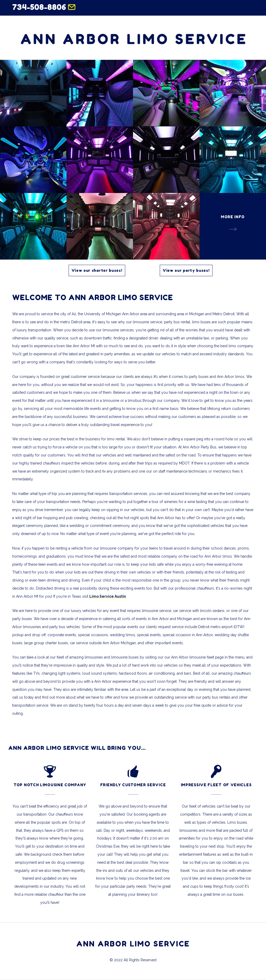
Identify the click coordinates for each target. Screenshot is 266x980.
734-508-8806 (39, 7)
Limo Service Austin (108, 596)
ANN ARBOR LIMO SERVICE (133, 944)
